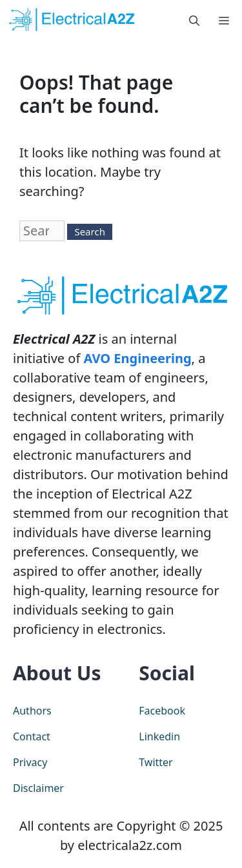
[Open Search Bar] (194, 19)
